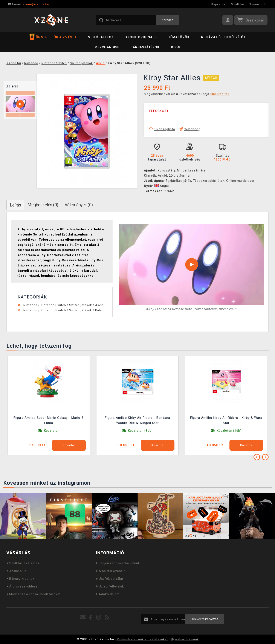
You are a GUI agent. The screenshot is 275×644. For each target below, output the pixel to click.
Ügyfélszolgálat (110, 579)
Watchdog (190, 129)
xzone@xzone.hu (29, 4)
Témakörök (179, 37)
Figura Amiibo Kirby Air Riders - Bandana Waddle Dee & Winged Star (137, 420)
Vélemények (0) (79, 205)
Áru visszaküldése (22, 586)
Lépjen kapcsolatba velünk (118, 563)
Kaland (100, 310)
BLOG (176, 47)
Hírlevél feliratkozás (204, 619)
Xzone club (258, 4)
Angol (162, 186)
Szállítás (238, 4)
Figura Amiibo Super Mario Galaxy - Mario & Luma (49, 420)
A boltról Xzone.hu (112, 571)
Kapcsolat (219, 4)
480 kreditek (220, 94)
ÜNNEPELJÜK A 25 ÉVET (53, 37)
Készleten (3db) (140, 431)
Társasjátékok (145, 47)
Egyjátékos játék (178, 181)
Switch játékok (81, 305)
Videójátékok (101, 37)
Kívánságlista (162, 129)
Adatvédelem (108, 594)
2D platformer (180, 176)
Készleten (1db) (229, 431)
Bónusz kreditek (20, 579)
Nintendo (30, 305)
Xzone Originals (141, 37)
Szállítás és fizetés (23, 563)
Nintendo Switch (53, 305)
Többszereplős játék (209, 181)
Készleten (52, 431)
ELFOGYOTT (159, 111)
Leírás (15, 205)
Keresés (168, 20)
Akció (99, 305)
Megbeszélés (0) (43, 205)
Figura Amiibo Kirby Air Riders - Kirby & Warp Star (226, 420)
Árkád (163, 176)
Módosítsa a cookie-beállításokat (34, 594)
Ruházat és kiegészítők (223, 37)
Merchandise (107, 47)
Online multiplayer (240, 181)
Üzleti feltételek (110, 586)
